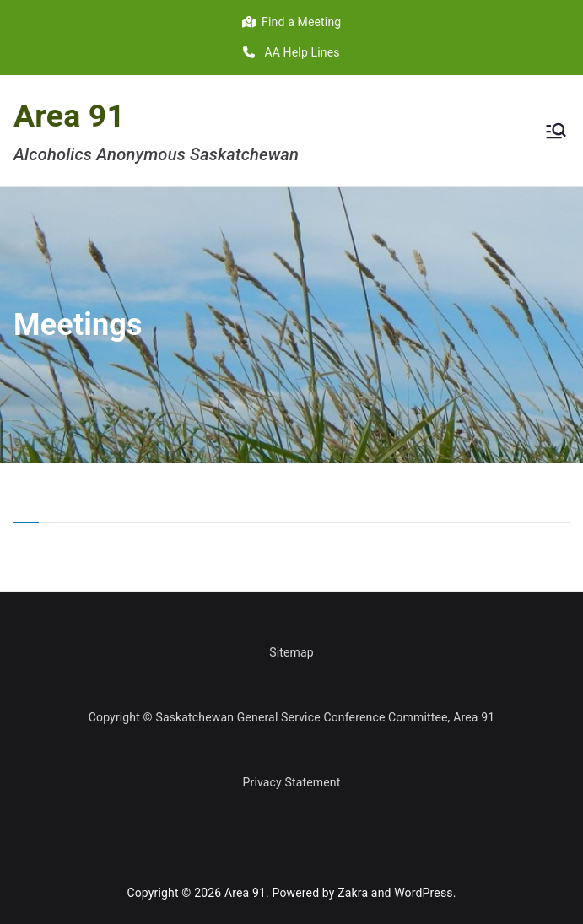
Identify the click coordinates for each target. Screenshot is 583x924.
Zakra (353, 893)
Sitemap (291, 652)
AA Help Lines (291, 52)
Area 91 (69, 116)
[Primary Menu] (556, 131)
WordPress (423, 893)
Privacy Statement (292, 782)
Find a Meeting (292, 22)
